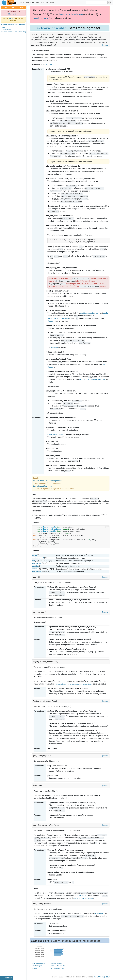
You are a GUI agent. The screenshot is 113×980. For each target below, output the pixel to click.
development (40, 18)
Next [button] (21, 7)
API (37, 3)
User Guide (30, 3)
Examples (44, 3)
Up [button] (13, 7)
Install (21, 3)
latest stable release (71, 14)
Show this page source (102, 977)
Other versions (13, 14)
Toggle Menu (7, 978)
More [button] (52, 3)
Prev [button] (5, 7)
